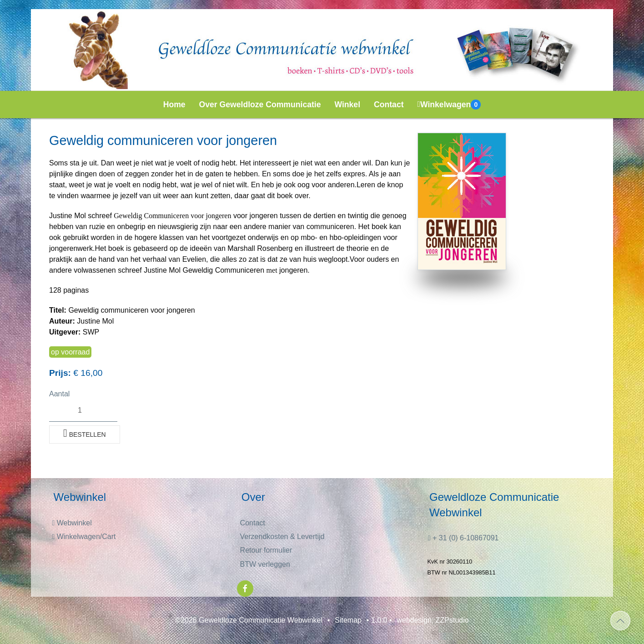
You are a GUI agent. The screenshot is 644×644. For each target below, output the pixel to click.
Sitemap (348, 620)
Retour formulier (266, 550)
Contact (389, 105)
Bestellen (85, 433)
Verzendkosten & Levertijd (282, 537)
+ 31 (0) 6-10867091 (463, 538)
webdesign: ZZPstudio (433, 620)
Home (174, 105)
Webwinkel (72, 523)
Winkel (348, 105)
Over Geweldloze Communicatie (260, 105)
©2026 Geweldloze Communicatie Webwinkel (249, 620)
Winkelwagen (449, 105)
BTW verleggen (265, 564)
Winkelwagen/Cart (84, 537)
